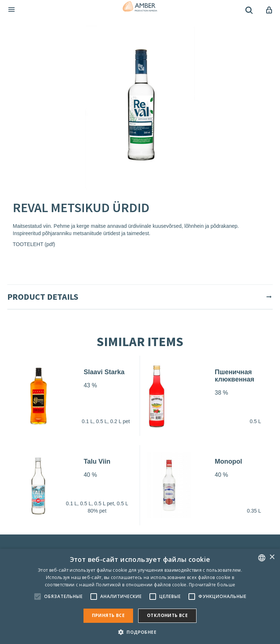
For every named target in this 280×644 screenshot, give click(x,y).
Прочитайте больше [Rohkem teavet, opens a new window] (212, 585)
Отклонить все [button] (167, 615)
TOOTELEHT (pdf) (34, 244)
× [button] (272, 557)
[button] (140, 632)
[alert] (140, 596)
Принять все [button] (108, 615)
